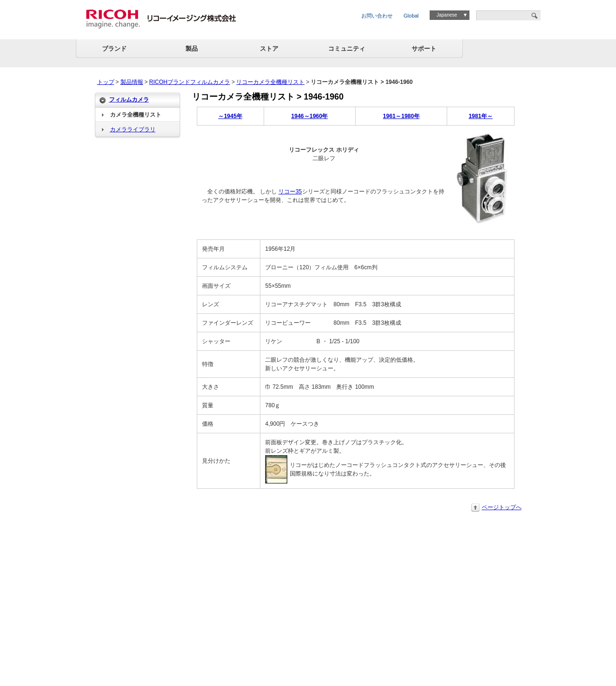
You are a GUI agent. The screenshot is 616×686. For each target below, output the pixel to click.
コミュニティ (347, 49)
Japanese (446, 15)
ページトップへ (502, 507)
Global (411, 16)
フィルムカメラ (129, 100)
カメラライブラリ (133, 129)
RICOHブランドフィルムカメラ (190, 82)
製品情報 (132, 82)
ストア (269, 49)
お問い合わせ (377, 16)
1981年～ (481, 116)
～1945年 (230, 116)
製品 (192, 49)
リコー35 (290, 192)
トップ (106, 82)
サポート (424, 49)
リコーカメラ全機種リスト (270, 82)
